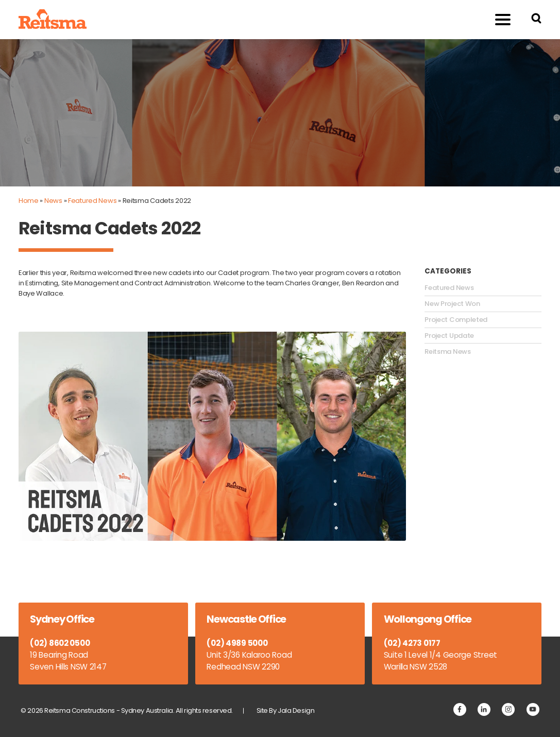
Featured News (92, 201)
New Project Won (452, 304)
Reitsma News (447, 352)
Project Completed (456, 320)
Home (29, 201)
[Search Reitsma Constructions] (536, 20)
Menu (497, 19)
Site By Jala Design (286, 710)
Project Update (449, 336)
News (53, 201)
